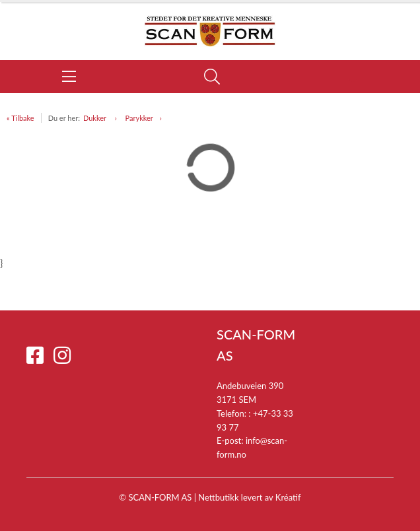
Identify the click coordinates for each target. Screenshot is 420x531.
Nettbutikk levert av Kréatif (249, 497)
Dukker (96, 118)
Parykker (139, 118)
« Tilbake (20, 118)
